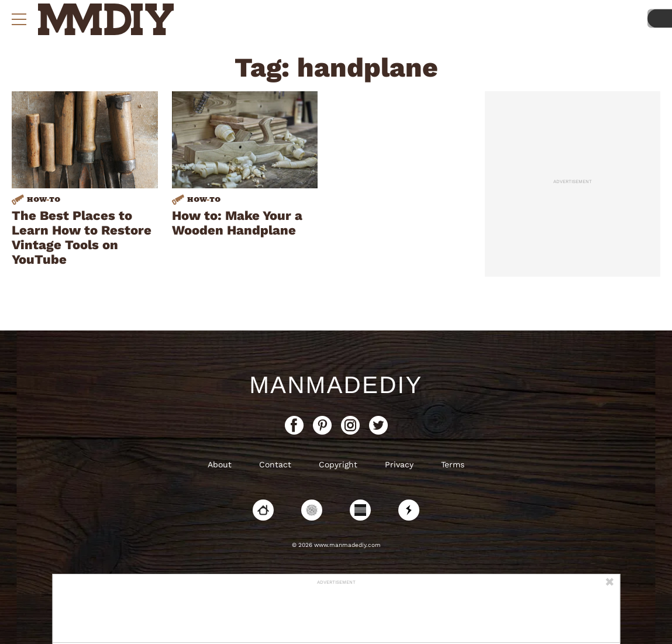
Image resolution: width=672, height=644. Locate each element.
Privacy (399, 464)
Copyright (338, 464)
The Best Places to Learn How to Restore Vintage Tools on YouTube (82, 237)
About (220, 464)
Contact (275, 464)
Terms (453, 464)
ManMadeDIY (336, 385)
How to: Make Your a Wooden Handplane (237, 223)
